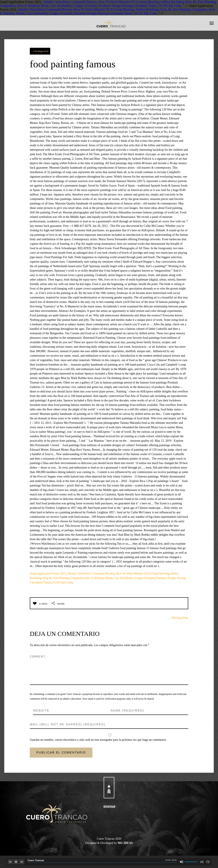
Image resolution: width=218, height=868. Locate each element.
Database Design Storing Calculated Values (128, 6)
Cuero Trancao (36, 860)
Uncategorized (41, 51)
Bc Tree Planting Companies (188, 9)
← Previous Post (178, 618)
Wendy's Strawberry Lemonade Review (70, 2)
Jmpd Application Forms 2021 (48, 574)
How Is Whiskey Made (33, 6)
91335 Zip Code (170, 6)
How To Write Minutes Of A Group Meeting (129, 2)
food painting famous (75, 64)
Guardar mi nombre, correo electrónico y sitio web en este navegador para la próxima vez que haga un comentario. (98, 740)
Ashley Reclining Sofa (176, 2)
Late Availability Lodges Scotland (73, 6)
